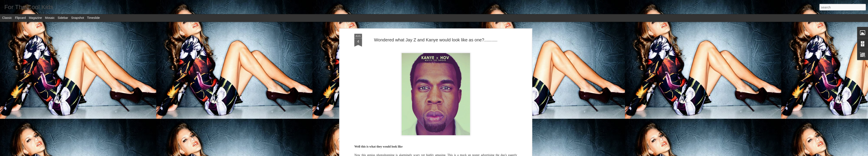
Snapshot (78, 18)
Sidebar (63, 18)
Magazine (35, 18)
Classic (7, 18)
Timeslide (93, 18)
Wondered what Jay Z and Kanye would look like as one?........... (436, 40)
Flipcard (20, 18)
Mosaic (50, 18)
